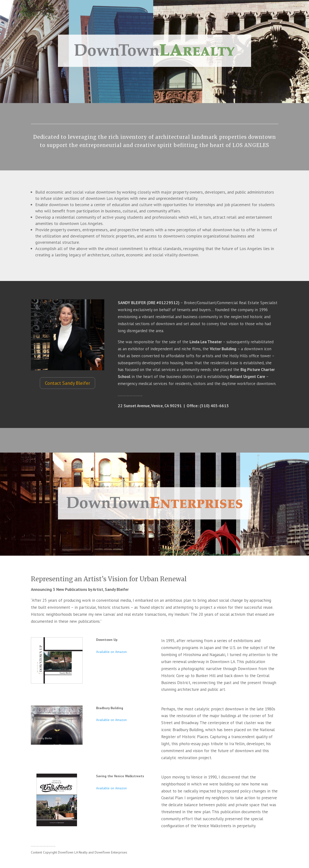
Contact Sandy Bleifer (67, 383)
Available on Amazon (111, 652)
